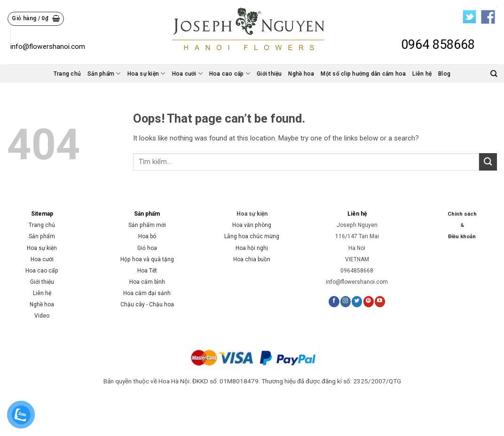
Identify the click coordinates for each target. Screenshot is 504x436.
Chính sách (462, 214)
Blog (444, 74)
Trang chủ (67, 74)
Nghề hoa (301, 74)
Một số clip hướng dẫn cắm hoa (363, 74)
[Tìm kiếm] (494, 74)
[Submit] (488, 162)
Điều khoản (462, 237)
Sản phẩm (104, 74)
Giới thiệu (269, 74)
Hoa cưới (187, 74)
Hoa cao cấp (230, 74)
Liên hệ (422, 74)
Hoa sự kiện (146, 74)
